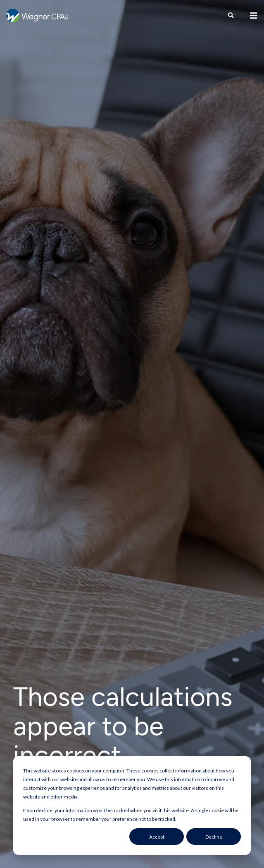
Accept (157, 837)
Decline (214, 837)
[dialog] (132, 806)
